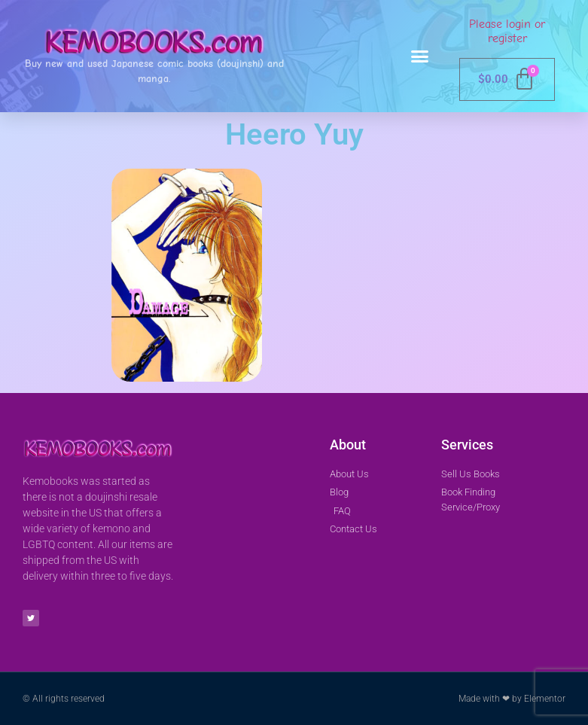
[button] (419, 56)
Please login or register (507, 31)
